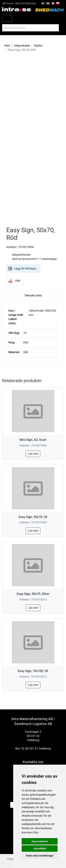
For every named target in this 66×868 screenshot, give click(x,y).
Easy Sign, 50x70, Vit (33, 517)
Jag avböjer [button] (40, 848)
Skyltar (38, 46)
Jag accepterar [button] (40, 841)
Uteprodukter (22, 46)
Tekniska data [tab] (33, 295)
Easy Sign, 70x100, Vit (33, 671)
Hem (7, 46)
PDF (18, 281)
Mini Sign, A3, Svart (33, 440)
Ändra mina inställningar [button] (40, 856)
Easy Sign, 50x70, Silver (33, 594)
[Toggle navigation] (7, 18)
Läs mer (33, 454)
